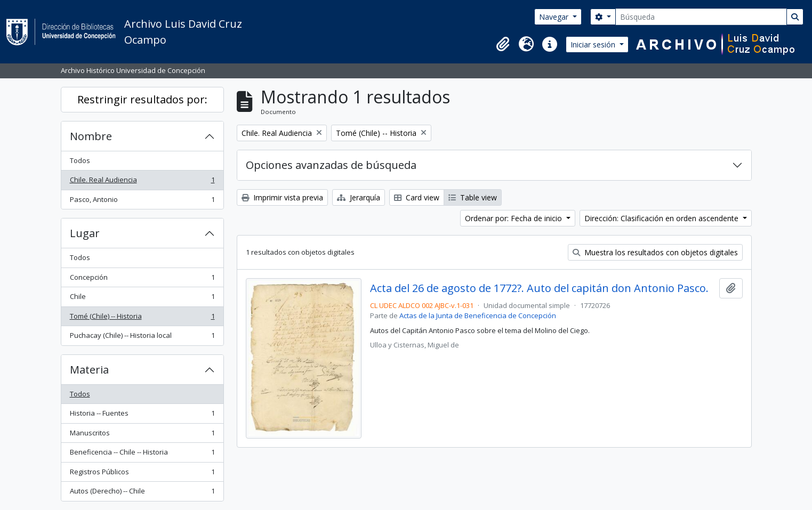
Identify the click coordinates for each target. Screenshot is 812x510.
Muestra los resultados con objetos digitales (655, 252)
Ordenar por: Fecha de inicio (514, 218)
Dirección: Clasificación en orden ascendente (662, 218)
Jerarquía (359, 197)
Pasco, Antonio (142, 202)
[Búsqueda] (701, 17)
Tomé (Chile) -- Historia (142, 318)
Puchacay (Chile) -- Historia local (142, 338)
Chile (142, 299)
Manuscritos (142, 435)
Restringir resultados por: (142, 99)
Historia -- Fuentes (142, 415)
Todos (80, 160)
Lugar (85, 233)
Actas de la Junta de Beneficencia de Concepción (478, 315)
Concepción (142, 280)
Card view (417, 197)
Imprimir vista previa (282, 197)
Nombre (91, 136)
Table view (473, 197)
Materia (89, 370)
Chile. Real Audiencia (142, 182)
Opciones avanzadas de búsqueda (331, 165)
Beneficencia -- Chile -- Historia (142, 454)
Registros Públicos (142, 474)
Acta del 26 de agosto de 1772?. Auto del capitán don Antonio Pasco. (539, 288)
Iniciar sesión (594, 44)
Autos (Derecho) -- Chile (142, 493)
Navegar (555, 17)
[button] (503, 44)
